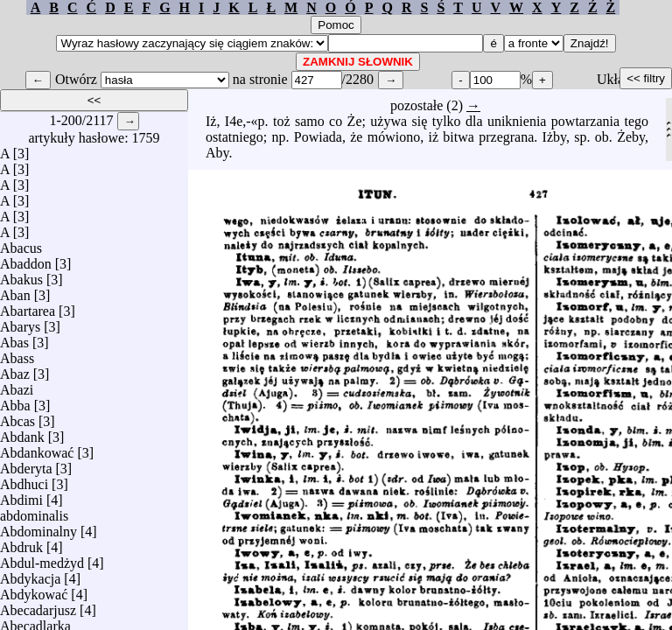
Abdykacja (30, 574)
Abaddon (26, 259)
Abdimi (21, 496)
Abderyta (26, 464)
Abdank (22, 433)
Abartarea (28, 307)
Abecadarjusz (38, 606)
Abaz (15, 370)
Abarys (20, 322)
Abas (14, 338)
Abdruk (21, 543)
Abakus (21, 275)
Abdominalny (38, 527)
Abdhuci (24, 480)
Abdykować (34, 590)
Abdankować (37, 448)
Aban (15, 291)
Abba (15, 401)
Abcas (17, 417)
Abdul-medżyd (42, 559)
